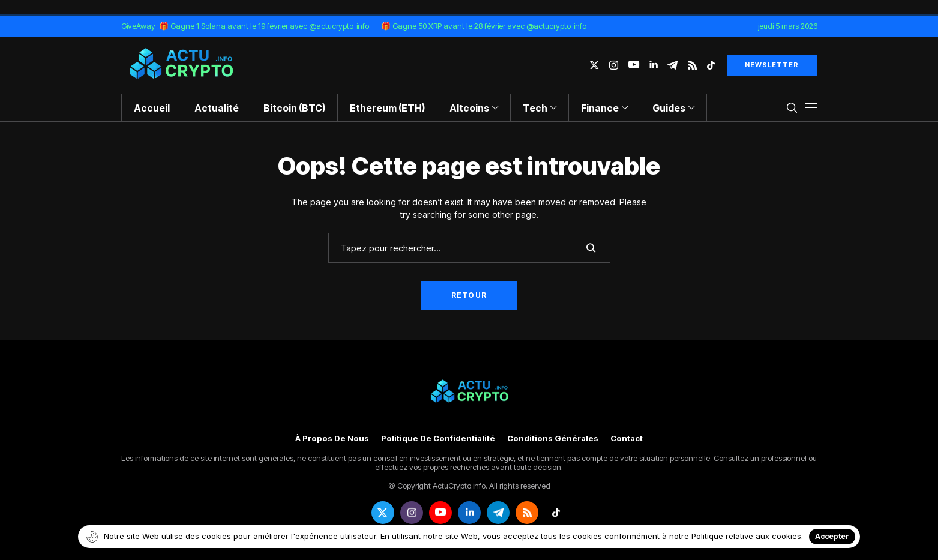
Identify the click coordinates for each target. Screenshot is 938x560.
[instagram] (614, 65)
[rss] (692, 65)
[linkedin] (653, 65)
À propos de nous (332, 438)
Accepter (832, 536)
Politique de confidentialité (438, 438)
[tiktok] (711, 65)
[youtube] (634, 65)
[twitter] (594, 65)
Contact (627, 438)
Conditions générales (553, 438)
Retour (469, 295)
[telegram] (672, 65)
